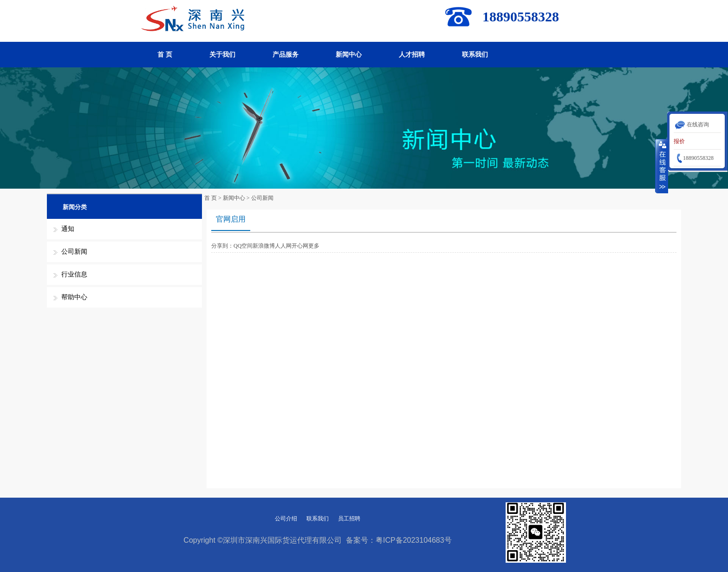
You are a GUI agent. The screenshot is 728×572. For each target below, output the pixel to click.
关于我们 (222, 55)
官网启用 (231, 219)
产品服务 (286, 55)
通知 (68, 229)
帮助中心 (74, 297)
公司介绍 (286, 519)
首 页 (165, 55)
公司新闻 (74, 252)
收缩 (662, 166)
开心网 (300, 246)
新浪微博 (264, 246)
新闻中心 (349, 55)
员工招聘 (349, 519)
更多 (314, 246)
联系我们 (475, 55)
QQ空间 (243, 246)
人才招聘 (412, 55)
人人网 (283, 246)
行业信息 (74, 274)
